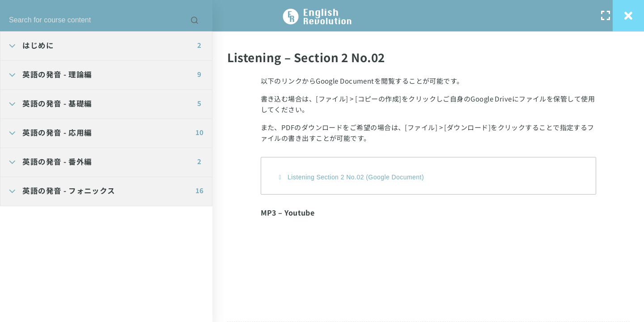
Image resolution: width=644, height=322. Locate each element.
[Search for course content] (195, 20)
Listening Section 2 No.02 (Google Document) (356, 177)
